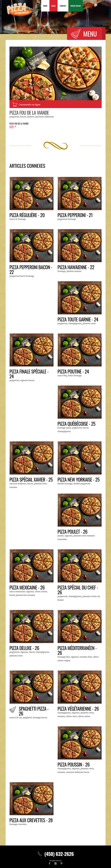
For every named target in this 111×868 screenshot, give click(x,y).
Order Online (76, 6)
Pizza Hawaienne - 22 (76, 267)
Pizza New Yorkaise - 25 (79, 479)
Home (45, 6)
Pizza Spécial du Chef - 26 (78, 590)
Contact (63, 6)
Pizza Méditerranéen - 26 (78, 650)
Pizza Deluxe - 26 (25, 648)
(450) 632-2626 (56, 854)
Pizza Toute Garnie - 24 (78, 319)
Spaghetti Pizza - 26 (34, 711)
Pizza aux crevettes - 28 (32, 820)
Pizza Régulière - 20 (27, 215)
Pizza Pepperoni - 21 (75, 215)
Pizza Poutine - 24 (74, 371)
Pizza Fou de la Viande (30, 112)
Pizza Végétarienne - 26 (79, 708)
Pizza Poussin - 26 (74, 764)
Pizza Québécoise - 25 (77, 423)
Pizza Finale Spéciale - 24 (29, 374)
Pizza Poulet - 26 (73, 531)
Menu (53, 6)
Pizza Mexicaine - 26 (27, 587)
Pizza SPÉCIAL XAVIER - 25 (32, 479)
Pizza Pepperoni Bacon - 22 (31, 269)
